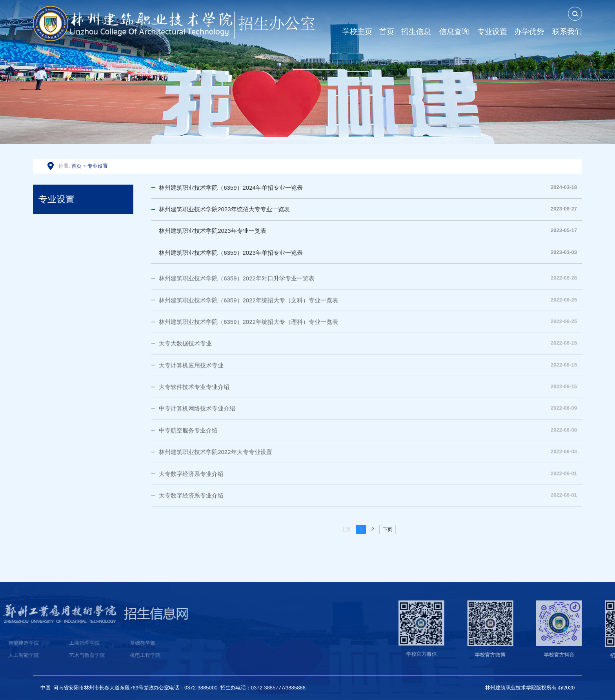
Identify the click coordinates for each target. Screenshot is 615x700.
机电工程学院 (34, 655)
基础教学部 (32, 643)
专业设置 (98, 166)
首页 (76, 166)
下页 (388, 530)
